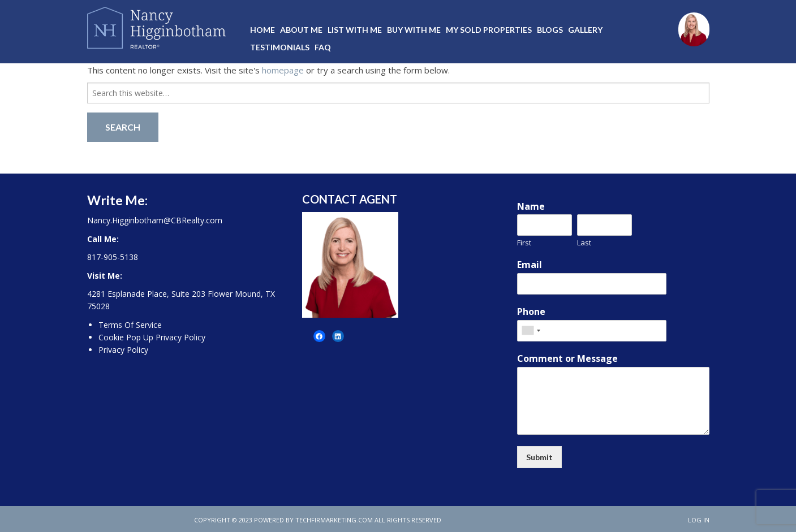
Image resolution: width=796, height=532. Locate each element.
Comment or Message (567, 359)
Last (584, 243)
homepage (283, 70)
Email (530, 265)
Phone (531, 312)
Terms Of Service (130, 325)
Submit (539, 457)
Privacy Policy (123, 350)
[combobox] (531, 331)
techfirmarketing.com (334, 520)
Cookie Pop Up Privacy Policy (152, 337)
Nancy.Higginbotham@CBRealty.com (155, 220)
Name (531, 207)
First (524, 243)
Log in (699, 520)
